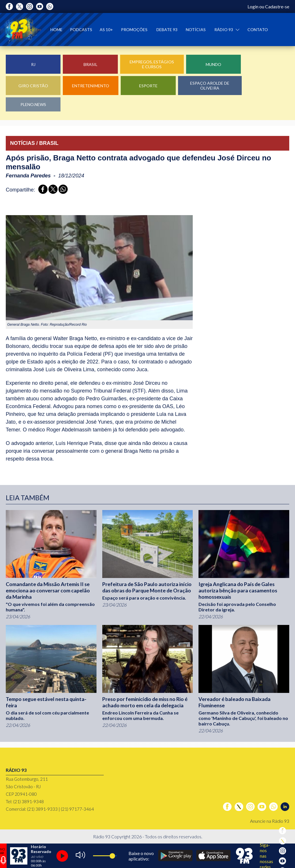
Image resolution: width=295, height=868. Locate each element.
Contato (258, 30)
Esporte (148, 86)
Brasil (90, 64)
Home (56, 30)
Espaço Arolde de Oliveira (210, 86)
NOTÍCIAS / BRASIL (34, 143)
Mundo (213, 64)
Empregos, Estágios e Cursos (152, 64)
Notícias (196, 30)
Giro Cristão (33, 86)
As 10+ (106, 30)
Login (253, 6)
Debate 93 (167, 30)
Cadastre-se (277, 6)
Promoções (134, 30)
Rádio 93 (224, 30)
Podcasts (81, 30)
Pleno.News (33, 104)
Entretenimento (91, 86)
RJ (33, 64)
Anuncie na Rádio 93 (270, 821)
